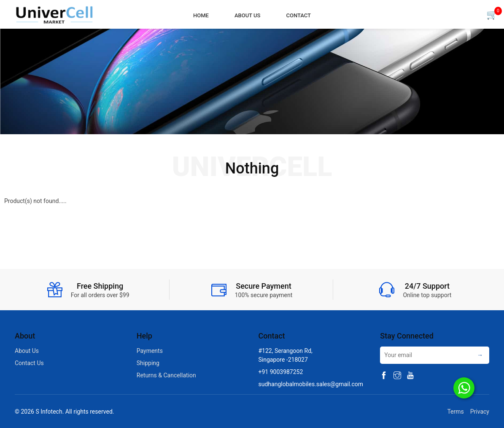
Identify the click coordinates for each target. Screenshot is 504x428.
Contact (298, 15)
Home (201, 15)
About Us (248, 15)
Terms (454, 412)
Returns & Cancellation (166, 375)
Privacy (480, 412)
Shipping (148, 363)
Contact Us (29, 363)
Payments (150, 351)
